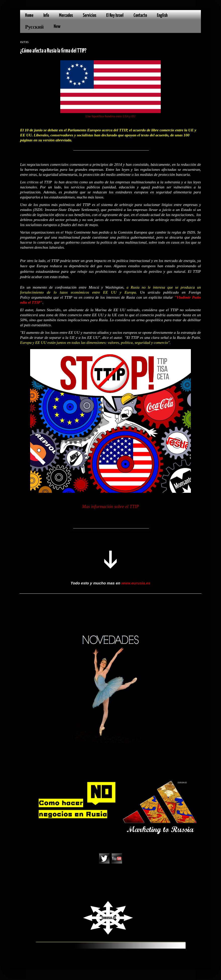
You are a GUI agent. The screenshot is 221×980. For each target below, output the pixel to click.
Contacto (140, 15)
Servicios (90, 15)
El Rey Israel (115, 15)
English (162, 15)
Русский (34, 27)
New (57, 26)
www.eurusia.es (136, 583)
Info (46, 15)
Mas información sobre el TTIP (111, 507)
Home (29, 15)
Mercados (66, 15)
